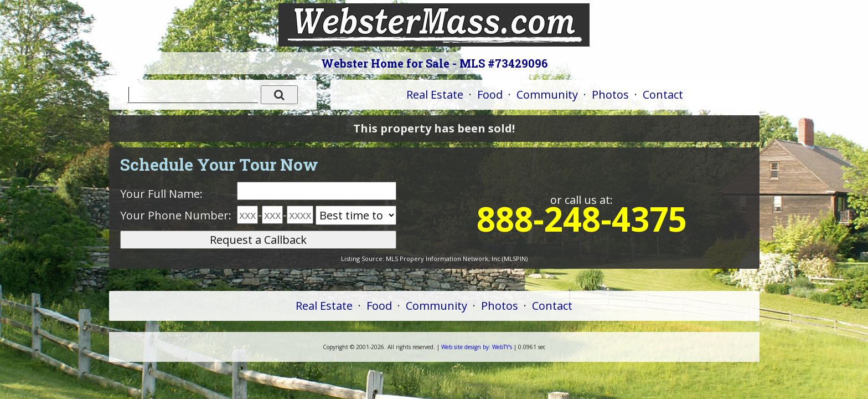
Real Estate (435, 94)
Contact (663, 94)
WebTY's (477, 347)
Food (490, 94)
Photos (610, 94)
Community (547, 94)
